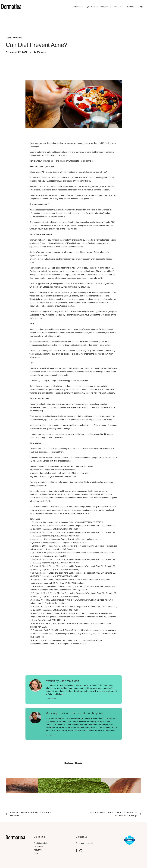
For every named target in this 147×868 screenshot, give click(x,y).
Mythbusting (18, 37)
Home (8, 37)
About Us (38, 850)
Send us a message (84, 843)
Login (36, 853)
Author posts (51, 699)
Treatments (38, 846)
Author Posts (51, 735)
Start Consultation (41, 843)
